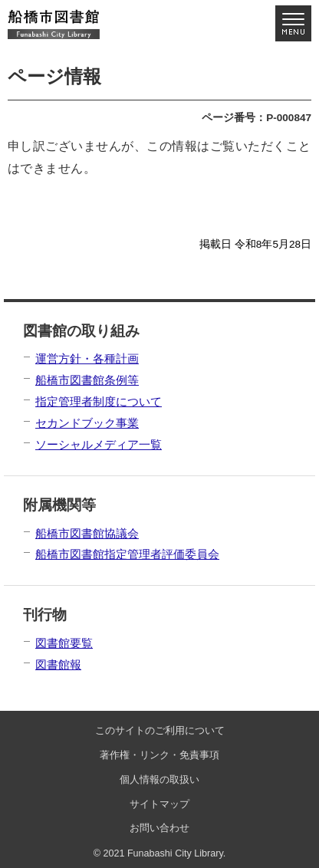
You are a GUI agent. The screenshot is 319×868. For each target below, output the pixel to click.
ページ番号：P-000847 (257, 118)
